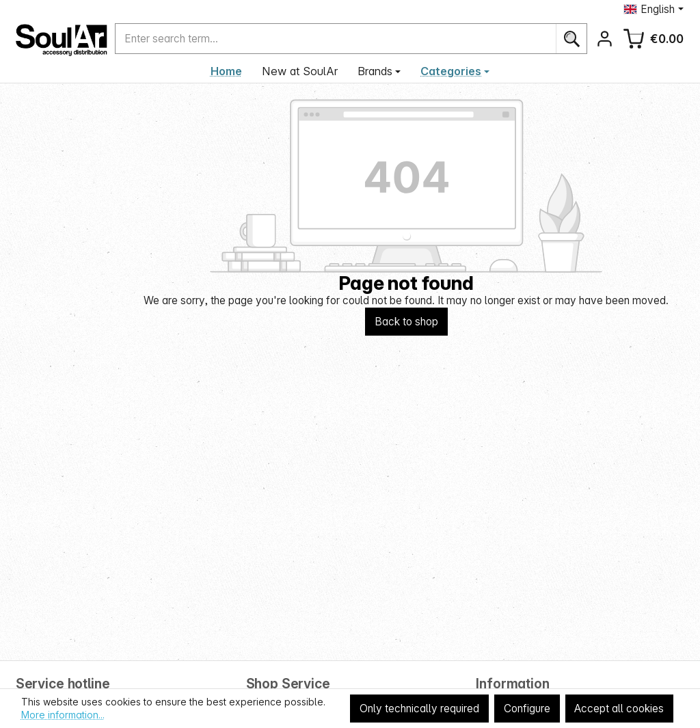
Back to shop (406, 322)
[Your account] (605, 39)
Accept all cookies (619, 709)
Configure (527, 709)
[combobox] (336, 39)
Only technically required (419, 709)
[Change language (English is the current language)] (654, 9)
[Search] (571, 39)
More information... (63, 715)
